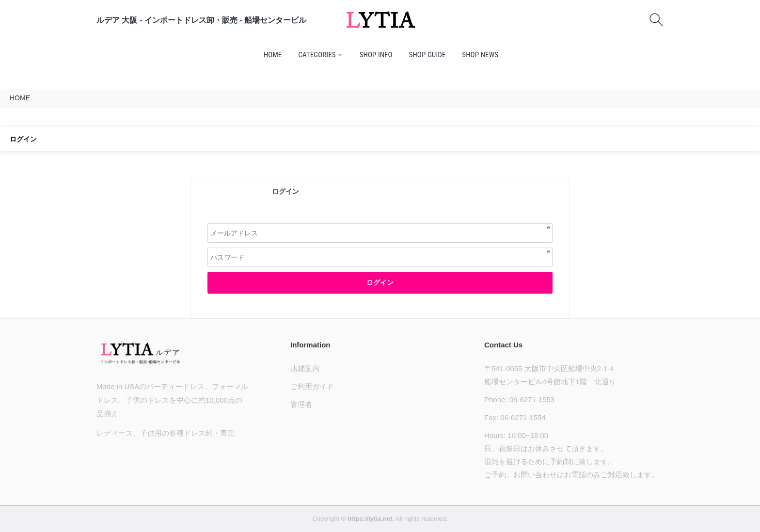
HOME (273, 55)
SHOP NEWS (480, 55)
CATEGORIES (317, 55)
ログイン (380, 282)
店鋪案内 (305, 368)
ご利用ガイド (312, 386)
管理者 (301, 404)
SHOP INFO (376, 55)
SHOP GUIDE (427, 55)
